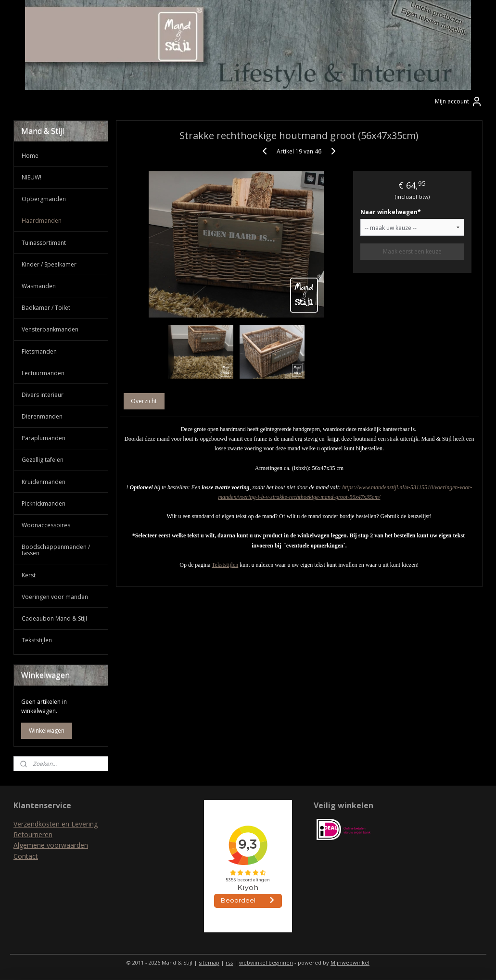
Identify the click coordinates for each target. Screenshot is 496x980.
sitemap (209, 962)
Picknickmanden (44, 503)
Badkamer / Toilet (46, 308)
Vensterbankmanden (50, 329)
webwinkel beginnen (266, 962)
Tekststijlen (225, 565)
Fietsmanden (39, 351)
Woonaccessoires (46, 525)
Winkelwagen (47, 731)
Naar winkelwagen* (390, 212)
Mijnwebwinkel (350, 962)
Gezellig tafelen (43, 460)
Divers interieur (43, 395)
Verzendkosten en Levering (56, 824)
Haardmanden (42, 221)
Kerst (29, 575)
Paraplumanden (44, 438)
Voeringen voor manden (55, 597)
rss (229, 962)
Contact (26, 856)
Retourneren (33, 834)
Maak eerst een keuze (412, 252)
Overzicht (144, 401)
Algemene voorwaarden (51, 845)
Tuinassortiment (44, 243)
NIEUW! (32, 177)
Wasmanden (39, 286)
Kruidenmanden (44, 482)
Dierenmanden (42, 416)
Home (30, 156)
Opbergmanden (44, 199)
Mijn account (459, 102)
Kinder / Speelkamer (49, 264)
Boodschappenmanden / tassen (56, 550)
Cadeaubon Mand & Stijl (54, 618)
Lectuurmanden (43, 373)
